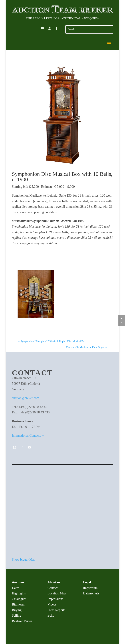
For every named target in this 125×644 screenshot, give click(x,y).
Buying (17, 610)
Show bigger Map (24, 560)
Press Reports (56, 610)
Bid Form (18, 604)
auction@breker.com (25, 398)
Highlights (19, 593)
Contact (53, 588)
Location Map (57, 593)
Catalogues (19, 599)
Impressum (90, 588)
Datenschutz (91, 593)
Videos (52, 604)
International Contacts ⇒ (28, 436)
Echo (51, 615)
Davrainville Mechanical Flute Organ (87, 347)
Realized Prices (22, 621)
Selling (16, 615)
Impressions (55, 599)
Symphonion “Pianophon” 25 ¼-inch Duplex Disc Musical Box (51, 341)
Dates (16, 588)
